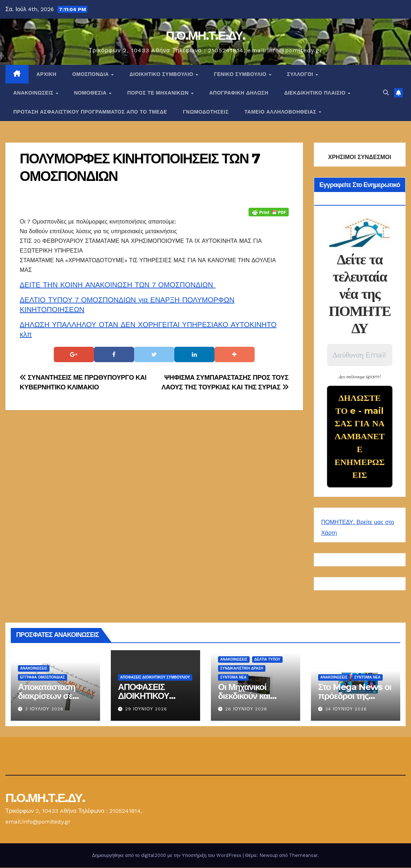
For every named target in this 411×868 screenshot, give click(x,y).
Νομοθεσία (91, 93)
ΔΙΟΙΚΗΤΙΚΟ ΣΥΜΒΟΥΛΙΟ (162, 74)
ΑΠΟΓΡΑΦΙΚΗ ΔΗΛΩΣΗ (239, 93)
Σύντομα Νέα (233, 678)
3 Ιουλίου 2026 (44, 709)
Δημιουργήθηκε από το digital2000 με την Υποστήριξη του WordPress (167, 856)
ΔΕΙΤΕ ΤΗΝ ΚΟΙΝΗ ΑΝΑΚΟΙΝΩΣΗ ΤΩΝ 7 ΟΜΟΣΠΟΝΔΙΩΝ (118, 285)
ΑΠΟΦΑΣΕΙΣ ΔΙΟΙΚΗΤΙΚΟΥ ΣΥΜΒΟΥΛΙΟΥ (155, 678)
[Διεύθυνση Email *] (360, 355)
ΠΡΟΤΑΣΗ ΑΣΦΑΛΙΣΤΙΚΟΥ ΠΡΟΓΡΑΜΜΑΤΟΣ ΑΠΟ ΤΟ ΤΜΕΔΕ (90, 112)
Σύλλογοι (301, 74)
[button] (386, 93)
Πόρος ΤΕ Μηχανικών (159, 93)
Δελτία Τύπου (267, 660)
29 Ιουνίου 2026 (146, 709)
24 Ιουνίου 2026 (346, 709)
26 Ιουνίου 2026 (246, 709)
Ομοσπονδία (91, 74)
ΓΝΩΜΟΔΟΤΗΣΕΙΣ (206, 112)
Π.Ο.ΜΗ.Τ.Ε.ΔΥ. (205, 35)
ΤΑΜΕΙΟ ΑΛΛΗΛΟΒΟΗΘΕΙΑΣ (281, 112)
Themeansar (303, 856)
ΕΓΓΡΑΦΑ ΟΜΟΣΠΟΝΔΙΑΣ (42, 678)
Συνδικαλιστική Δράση (242, 669)
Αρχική (47, 74)
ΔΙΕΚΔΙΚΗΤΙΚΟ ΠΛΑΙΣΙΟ (316, 93)
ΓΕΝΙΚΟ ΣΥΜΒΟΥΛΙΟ (241, 74)
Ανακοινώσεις (34, 93)
